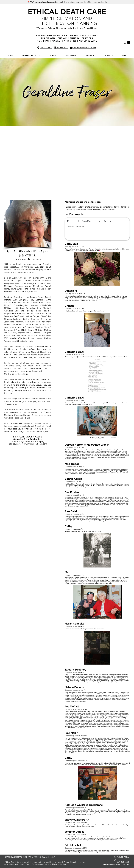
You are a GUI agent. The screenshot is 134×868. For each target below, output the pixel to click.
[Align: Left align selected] (100, 221)
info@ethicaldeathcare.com (85, 48)
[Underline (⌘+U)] (78, 221)
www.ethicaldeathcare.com (35, 444)
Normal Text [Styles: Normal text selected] (87, 221)
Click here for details (97, 2)
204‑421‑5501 (46, 48)
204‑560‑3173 (62, 48)
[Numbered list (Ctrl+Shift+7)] (105, 221)
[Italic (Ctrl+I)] (73, 221)
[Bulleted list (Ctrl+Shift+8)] (110, 221)
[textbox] (97, 231)
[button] (127, 42)
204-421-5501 (15, 444)
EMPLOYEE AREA (121, 857)
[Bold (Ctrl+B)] (68, 221)
